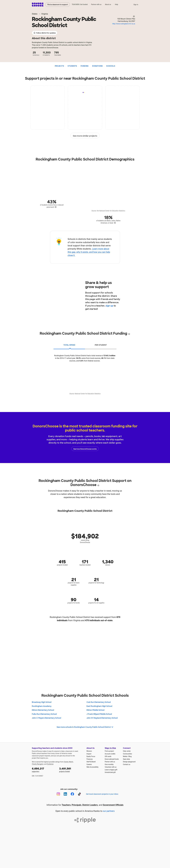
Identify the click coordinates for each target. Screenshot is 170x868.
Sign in (136, 5)
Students (72, 66)
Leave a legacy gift (111, 770)
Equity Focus (91, 756)
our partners (109, 811)
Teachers (66, 805)
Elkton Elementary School (43, 710)
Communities (127, 754)
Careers (89, 764)
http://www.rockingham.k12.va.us (124, 24)
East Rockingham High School (99, 706)
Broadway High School (42, 702)
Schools (111, 66)
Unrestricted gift (110, 772)
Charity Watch (68, 762)
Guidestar (50, 764)
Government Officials (113, 805)
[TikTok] (79, 794)
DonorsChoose (38, 5)
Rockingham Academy (42, 706)
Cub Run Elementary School (99, 702)
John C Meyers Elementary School (46, 718)
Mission (89, 751)
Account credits (110, 754)
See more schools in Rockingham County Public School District (85, 727)
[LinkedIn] (65, 794)
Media (125, 756)
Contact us (127, 764)
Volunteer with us (111, 767)
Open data (126, 759)
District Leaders (90, 805)
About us (108, 4)
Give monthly (109, 764)
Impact (89, 754)
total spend (69, 345)
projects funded (71, 770)
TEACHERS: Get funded (80, 4)
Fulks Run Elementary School (44, 714)
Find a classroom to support (58, 5)
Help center (127, 751)
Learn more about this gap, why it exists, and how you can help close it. (89, 252)
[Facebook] (72, 794)
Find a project (109, 751)
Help (116, 4)
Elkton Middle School (95, 710)
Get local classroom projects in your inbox (102, 794)
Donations (98, 66)
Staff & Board (91, 762)
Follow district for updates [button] (45, 33)
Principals (77, 805)
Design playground (129, 762)
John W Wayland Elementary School (102, 718)
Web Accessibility (92, 767)
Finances (90, 759)
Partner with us (96, 4)
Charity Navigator (38, 764)
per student (101, 345)
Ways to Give (110, 748)
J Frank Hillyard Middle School (99, 714)
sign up (109, 306)
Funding (85, 66)
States (35, 14)
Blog (130, 756)
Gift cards (108, 756)
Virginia (45, 14)
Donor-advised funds (112, 759)
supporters (44, 770)
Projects (59, 66)
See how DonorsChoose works (85, 449)
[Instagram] (58, 794)
